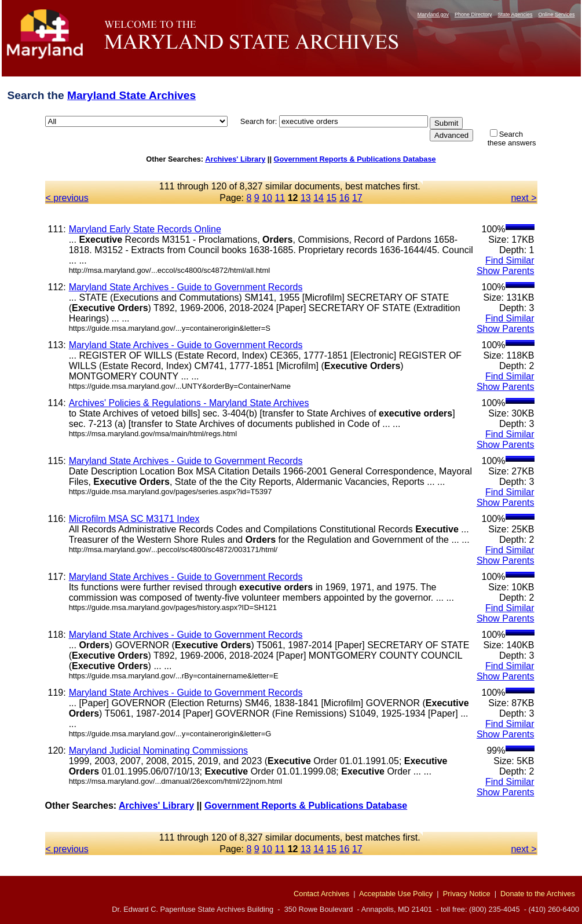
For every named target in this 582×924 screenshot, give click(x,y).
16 (345, 198)
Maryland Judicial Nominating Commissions (158, 750)
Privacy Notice (467, 894)
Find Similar (510, 260)
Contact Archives (321, 894)
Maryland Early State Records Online (145, 229)
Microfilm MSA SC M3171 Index (134, 519)
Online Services (556, 14)
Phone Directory (473, 14)
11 (280, 198)
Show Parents (506, 271)
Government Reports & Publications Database (355, 159)
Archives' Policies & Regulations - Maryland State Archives (189, 403)
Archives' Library (235, 159)
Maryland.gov (433, 14)
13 (306, 198)
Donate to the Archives (538, 894)
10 (267, 198)
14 (319, 198)
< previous (67, 198)
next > (524, 198)
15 (331, 198)
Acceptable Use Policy (396, 894)
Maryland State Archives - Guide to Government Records (186, 287)
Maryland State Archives (131, 95)
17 (357, 198)
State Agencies (515, 14)
